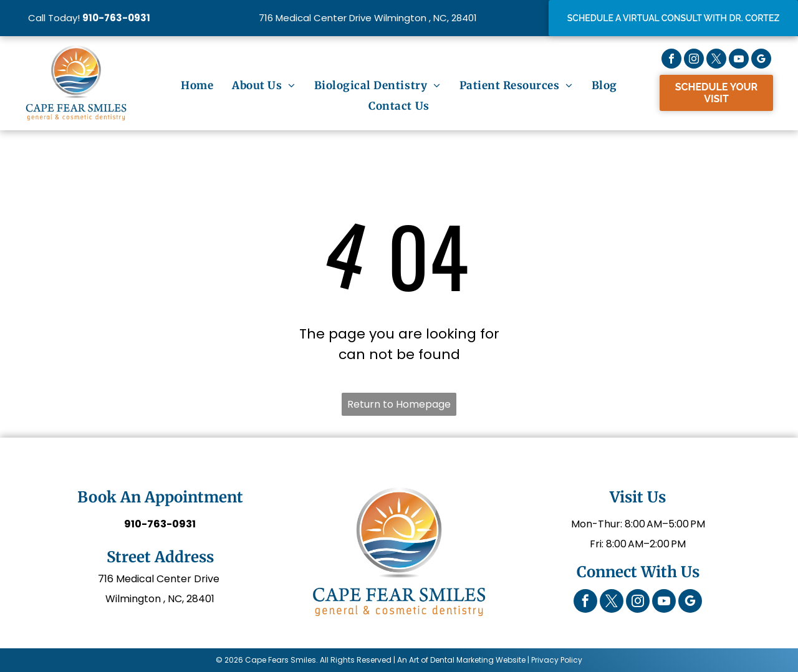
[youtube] (739, 60)
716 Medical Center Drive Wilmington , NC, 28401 (368, 18)
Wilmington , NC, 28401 (160, 599)
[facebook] (671, 60)
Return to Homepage (399, 404)
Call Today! (54, 18)
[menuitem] (197, 86)
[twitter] (716, 60)
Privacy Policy (557, 660)
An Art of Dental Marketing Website (461, 660)
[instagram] (694, 60)
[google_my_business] (761, 60)
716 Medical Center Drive (160, 579)
